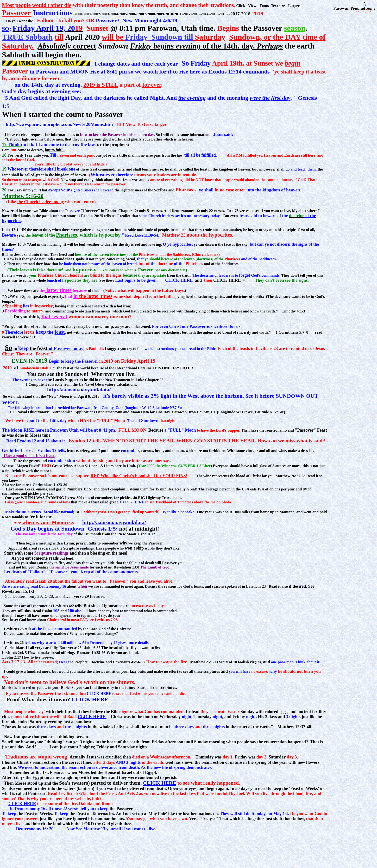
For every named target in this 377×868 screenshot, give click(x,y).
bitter (15, 451)
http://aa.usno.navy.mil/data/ (79, 390)
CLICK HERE (179, 280)
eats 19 (256, 489)
